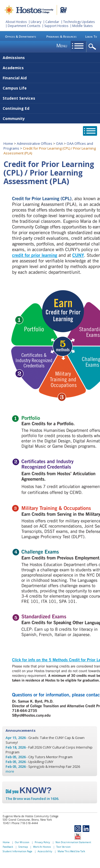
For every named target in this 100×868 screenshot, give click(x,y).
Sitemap (23, 847)
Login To (91, 36)
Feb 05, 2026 (16, 757)
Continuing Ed (16, 108)
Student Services (19, 98)
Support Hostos (56, 26)
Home (8, 143)
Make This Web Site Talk (71, 851)
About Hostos (16, 22)
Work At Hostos (42, 847)
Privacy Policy (42, 842)
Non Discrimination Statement (73, 842)
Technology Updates (79, 22)
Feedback (8, 847)
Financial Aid (15, 78)
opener (93, 47)
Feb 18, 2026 (16, 747)
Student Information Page (17, 851)
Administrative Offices (35, 143)
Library (36, 22)
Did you (29, 791)
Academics (13, 68)
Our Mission (22, 842)
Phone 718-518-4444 (25, 823)
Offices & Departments (21, 36)
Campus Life (15, 88)
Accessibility (45, 851)
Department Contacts (24, 26)
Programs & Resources (61, 36)
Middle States (82, 26)
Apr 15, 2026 (16, 738)
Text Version (63, 847)
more (10, 771)
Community (14, 118)
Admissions (14, 58)
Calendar (52, 22)
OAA (59, 143)
